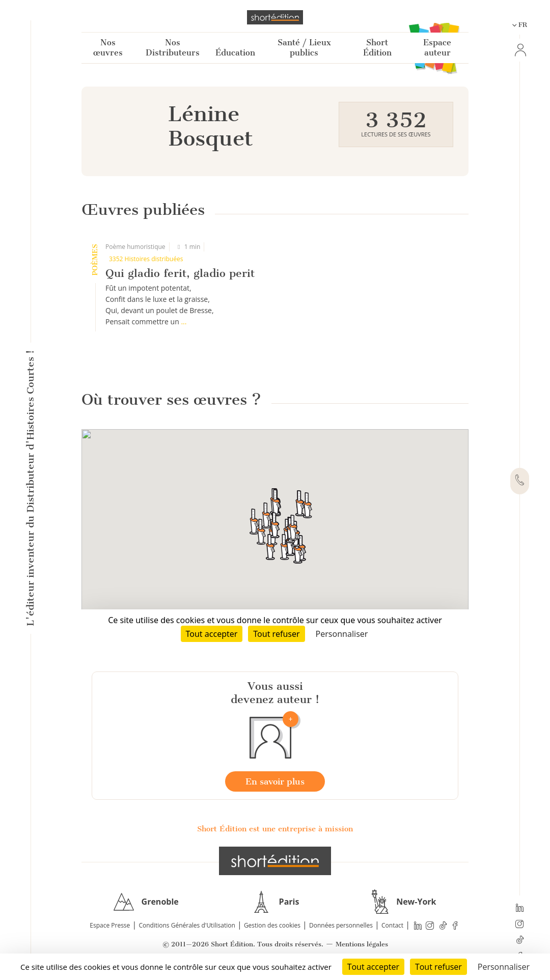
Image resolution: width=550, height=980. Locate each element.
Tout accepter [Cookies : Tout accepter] (373, 967)
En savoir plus (275, 781)
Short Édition (377, 48)
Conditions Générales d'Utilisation (187, 925)
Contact (392, 925)
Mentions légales (362, 944)
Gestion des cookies (272, 925)
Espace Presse (110, 925)
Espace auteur (437, 48)
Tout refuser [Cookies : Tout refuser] (438, 967)
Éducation (235, 53)
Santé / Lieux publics (304, 48)
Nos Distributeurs (173, 48)
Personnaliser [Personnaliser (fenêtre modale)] (504, 967)
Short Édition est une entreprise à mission (275, 829)
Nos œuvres (108, 48)
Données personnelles (341, 925)
